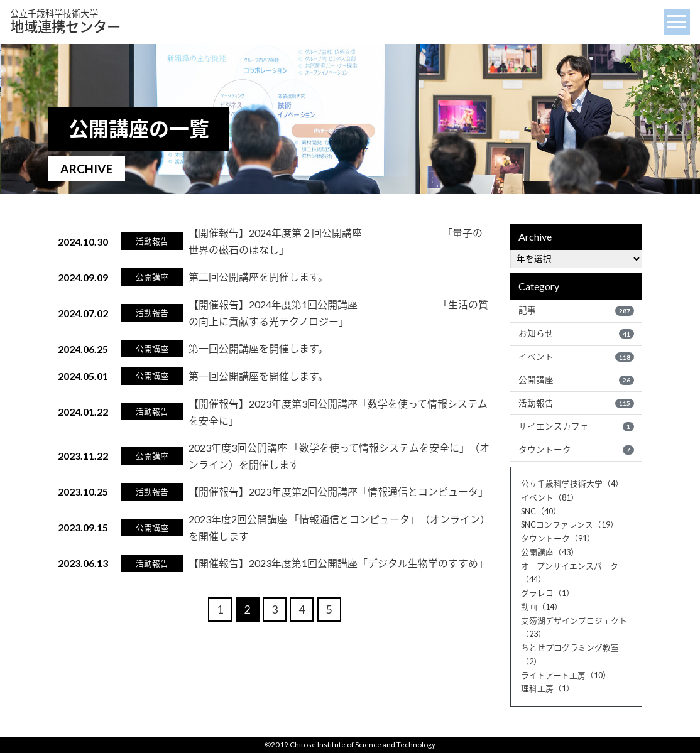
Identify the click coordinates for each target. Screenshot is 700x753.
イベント (576, 357)
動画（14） (542, 607)
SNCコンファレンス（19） (570, 524)
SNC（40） (541, 511)
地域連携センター (65, 22)
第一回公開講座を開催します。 (258, 348)
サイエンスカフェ (576, 426)
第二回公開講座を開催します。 (258, 277)
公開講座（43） (550, 552)
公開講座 (576, 380)
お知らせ (576, 333)
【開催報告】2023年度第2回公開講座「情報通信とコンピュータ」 (338, 491)
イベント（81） (550, 497)
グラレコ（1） (548, 593)
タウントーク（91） (558, 538)
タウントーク (576, 450)
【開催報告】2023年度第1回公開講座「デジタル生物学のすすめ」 (338, 563)
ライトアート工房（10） (566, 675)
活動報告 (576, 403)
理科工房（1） (548, 688)
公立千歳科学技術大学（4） (572, 484)
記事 (576, 310)
